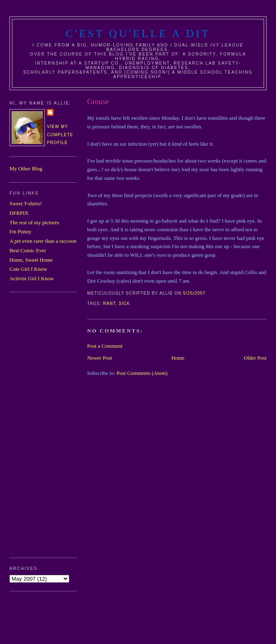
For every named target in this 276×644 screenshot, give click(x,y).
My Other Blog (26, 169)
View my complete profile (60, 135)
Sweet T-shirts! (26, 203)
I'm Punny (20, 231)
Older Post (255, 358)
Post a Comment (105, 346)
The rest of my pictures (34, 222)
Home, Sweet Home (31, 260)
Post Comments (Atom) (142, 373)
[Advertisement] (42, 424)
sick (124, 303)
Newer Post (100, 358)
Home (178, 358)
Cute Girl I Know (28, 269)
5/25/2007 (194, 293)
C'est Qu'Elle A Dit (138, 34)
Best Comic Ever (28, 250)
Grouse (98, 102)
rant (109, 303)
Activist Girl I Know (32, 278)
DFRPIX (19, 213)
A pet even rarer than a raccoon (43, 241)
